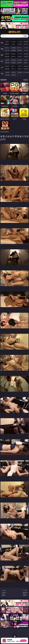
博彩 (2, 43)
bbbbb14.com (14, 32)
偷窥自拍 (7, 60)
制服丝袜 (7, 57)
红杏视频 (7, 75)
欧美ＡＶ (20, 48)
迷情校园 (7, 69)
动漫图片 (26, 60)
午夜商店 (13, 72)
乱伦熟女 (20, 57)
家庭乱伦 (13, 66)
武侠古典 (26, 66)
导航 (2, 73)
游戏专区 (26, 42)
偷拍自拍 (13, 54)
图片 (2, 61)
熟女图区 (20, 63)
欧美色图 (20, 60)
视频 (2, 49)
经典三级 (13, 57)
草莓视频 (20, 72)
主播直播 (20, 50)
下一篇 (25, 593)
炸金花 (13, 44)
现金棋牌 (20, 44)
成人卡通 (20, 54)
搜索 (25, 36)
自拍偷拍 (13, 48)
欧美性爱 (26, 54)
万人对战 (20, 42)
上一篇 (4, 593)
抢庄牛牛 (26, 44)
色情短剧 (13, 75)
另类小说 (13, 69)
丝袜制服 (13, 50)
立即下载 (23, 641)
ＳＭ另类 (26, 50)
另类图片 (26, 63)
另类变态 (26, 57)
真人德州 (13, 42)
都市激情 (7, 66)
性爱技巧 (26, 69)
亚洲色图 (13, 60)
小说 (2, 67)
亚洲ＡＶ (7, 48)
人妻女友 (20, 66)
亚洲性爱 (7, 54)
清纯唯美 (13, 63)
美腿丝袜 (7, 63)
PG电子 (7, 42)
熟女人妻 (7, 50)
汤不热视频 (26, 72)
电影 (2, 55)
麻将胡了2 (7, 44)
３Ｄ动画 (26, 48)
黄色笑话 (20, 69)
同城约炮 (7, 72)
